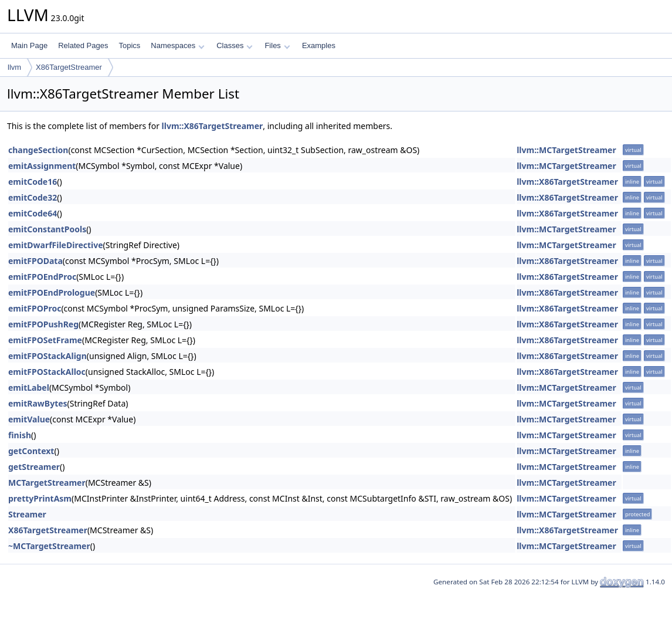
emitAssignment (42, 166)
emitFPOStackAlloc (47, 372)
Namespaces (177, 45)
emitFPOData (35, 261)
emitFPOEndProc (42, 277)
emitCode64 (33, 213)
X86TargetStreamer (69, 67)
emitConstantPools (47, 229)
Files (277, 45)
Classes (235, 45)
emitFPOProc (35, 308)
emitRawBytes (38, 403)
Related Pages (83, 45)
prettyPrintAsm (40, 498)
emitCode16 (33, 182)
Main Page (29, 45)
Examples (319, 45)
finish (20, 435)
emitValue (29, 419)
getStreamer (34, 467)
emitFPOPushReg (43, 324)
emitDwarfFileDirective (56, 245)
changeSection (38, 150)
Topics (129, 45)
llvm (14, 67)
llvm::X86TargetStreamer (213, 126)
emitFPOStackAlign (47, 356)
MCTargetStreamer (47, 483)
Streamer (27, 514)
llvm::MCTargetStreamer (566, 150)
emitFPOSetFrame (45, 340)
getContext (31, 451)
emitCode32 (33, 197)
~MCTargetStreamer (49, 546)
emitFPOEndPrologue (52, 292)
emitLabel (29, 388)
